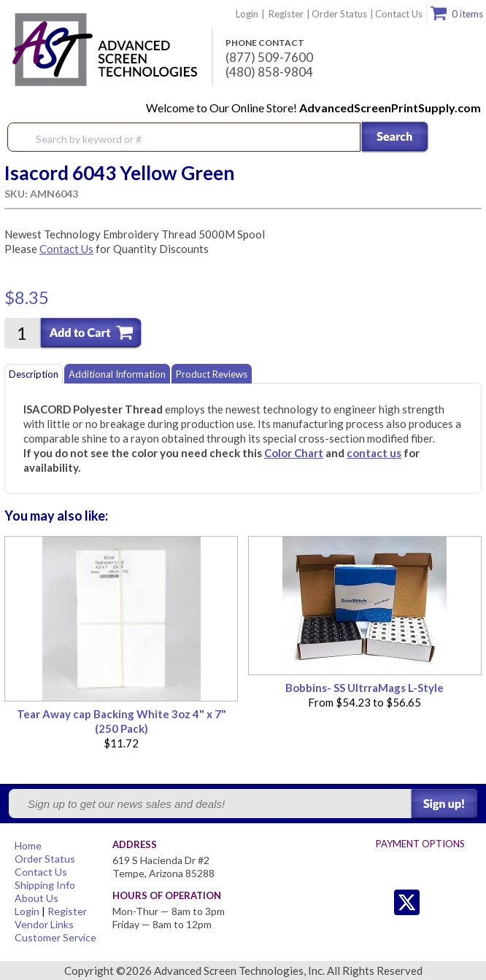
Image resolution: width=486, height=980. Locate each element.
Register (286, 14)
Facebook (436, 902)
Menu (466, 138)
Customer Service (55, 937)
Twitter (378, 902)
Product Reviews (212, 374)
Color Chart (294, 453)
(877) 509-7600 (269, 58)
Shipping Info (45, 885)
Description (34, 374)
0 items (467, 14)
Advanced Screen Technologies (103, 50)
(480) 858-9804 (269, 72)
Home (28, 845)
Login (247, 14)
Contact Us (399, 14)
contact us (374, 453)
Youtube (465, 902)
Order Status (339, 14)
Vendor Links (44, 924)
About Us (36, 898)
